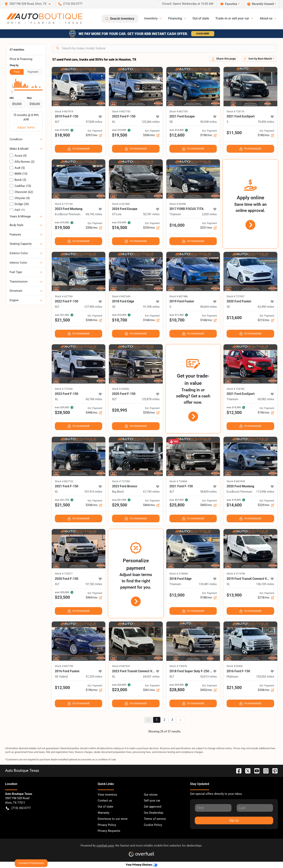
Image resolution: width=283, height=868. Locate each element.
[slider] (12, 92)
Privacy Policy (107, 825)
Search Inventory (120, 19)
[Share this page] (224, 59)
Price (17, 72)
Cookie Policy (153, 825)
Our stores (151, 795)
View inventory (107, 795)
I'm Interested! (79, 149)
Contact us (105, 801)
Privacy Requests (109, 831)
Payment (33, 72)
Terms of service (155, 819)
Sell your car (152, 801)
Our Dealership (153, 813)
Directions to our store (113, 819)
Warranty (103, 813)
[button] (29, 4)
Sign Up (234, 820)
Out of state (201, 18)
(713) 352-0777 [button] (70, 4)
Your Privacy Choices (141, 865)
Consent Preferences (31, 863)
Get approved (153, 807)
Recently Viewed (260, 4)
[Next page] (180, 720)
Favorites (229, 4)
